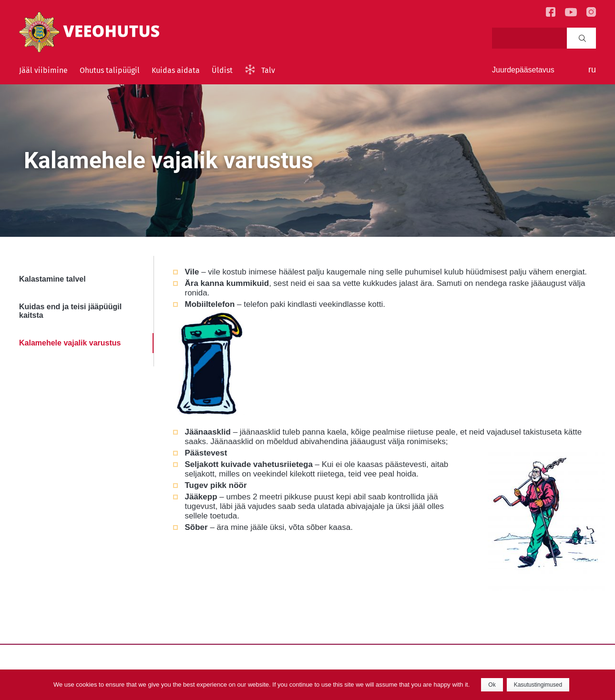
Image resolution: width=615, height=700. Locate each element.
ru (592, 70)
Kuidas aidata (176, 70)
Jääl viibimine (43, 70)
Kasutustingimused (538, 685)
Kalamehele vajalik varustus (70, 343)
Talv (268, 70)
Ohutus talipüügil (110, 70)
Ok (492, 685)
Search (582, 38)
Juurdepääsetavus (523, 70)
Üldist (222, 70)
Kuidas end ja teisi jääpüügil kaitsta (70, 311)
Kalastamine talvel (52, 279)
